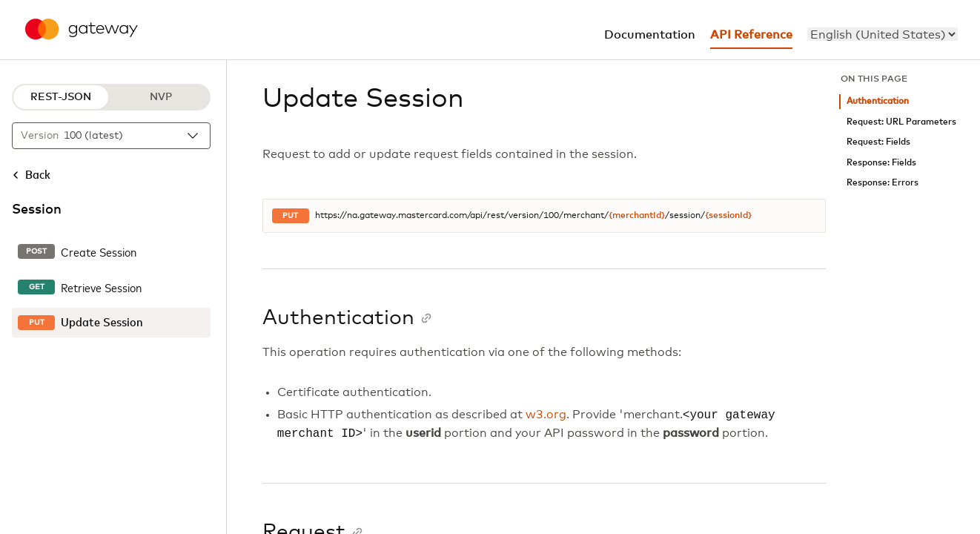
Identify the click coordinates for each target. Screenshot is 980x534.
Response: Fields (881, 163)
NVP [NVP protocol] (161, 97)
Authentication (878, 101)
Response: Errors (883, 183)
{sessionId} (728, 216)
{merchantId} (637, 216)
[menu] (883, 34)
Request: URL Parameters (901, 122)
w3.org (546, 415)
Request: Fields (878, 142)
